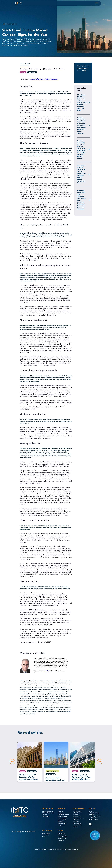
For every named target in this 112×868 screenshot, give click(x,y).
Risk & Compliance (63, 816)
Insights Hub (77, 816)
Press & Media (77, 825)
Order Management (63, 815)
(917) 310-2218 (93, 818)
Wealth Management (48, 813)
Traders (62, 69)
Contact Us (46, 835)
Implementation (78, 811)
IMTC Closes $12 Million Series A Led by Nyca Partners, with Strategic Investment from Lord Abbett (82, 103)
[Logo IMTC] (20, 3)
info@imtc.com (93, 819)
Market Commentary (52, 771)
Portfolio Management (62, 812)
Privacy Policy (62, 833)
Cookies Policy (62, 835)
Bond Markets (32, 72)
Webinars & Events (79, 818)
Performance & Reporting (62, 821)
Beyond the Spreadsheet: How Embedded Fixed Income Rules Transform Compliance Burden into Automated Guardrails (81, 200)
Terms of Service (62, 837)
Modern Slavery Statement (62, 839)
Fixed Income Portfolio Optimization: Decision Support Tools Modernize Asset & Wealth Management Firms (82, 174)
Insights (23, 72)
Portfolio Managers (36, 69)
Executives (24, 69)
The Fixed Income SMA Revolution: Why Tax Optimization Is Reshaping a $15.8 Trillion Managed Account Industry (82, 149)
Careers (75, 827)
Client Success (77, 813)
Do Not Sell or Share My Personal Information (66, 849)
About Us (76, 820)
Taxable (45, 815)
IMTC (70, 711)
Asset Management (48, 811)
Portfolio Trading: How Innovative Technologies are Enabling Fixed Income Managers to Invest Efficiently (81, 126)
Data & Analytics (63, 818)
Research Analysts (51, 69)
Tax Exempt (46, 816)
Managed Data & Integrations (63, 824)
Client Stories (77, 823)
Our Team (76, 821)
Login (44, 837)
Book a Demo (46, 833)
